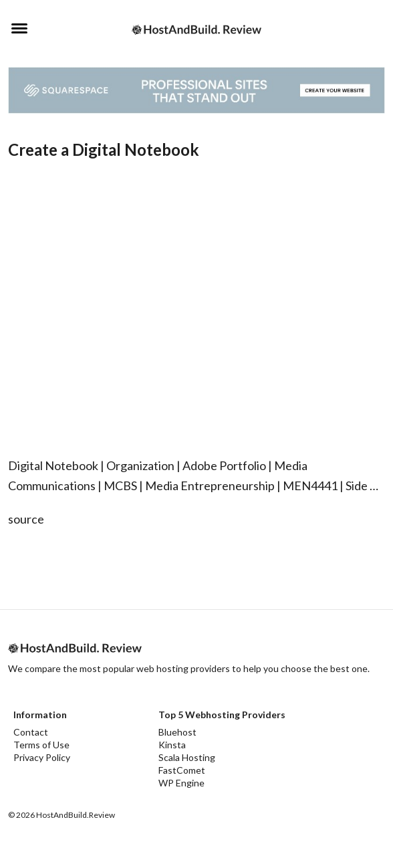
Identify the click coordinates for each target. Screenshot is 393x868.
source (26, 519)
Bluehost (177, 732)
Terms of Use (41, 745)
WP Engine (181, 783)
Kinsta (172, 745)
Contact (31, 732)
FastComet (182, 770)
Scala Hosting (187, 757)
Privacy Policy (42, 757)
